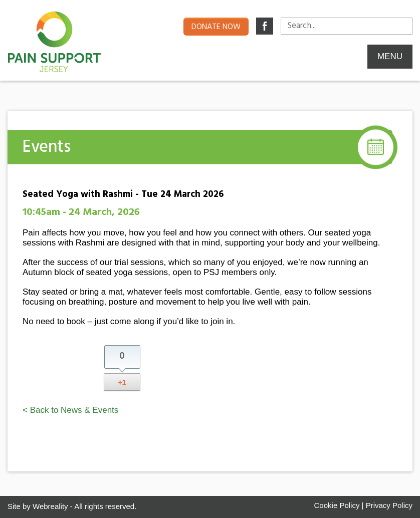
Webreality (50, 506)
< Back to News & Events (70, 410)
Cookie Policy (337, 505)
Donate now (216, 27)
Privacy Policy (389, 505)
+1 (122, 382)
